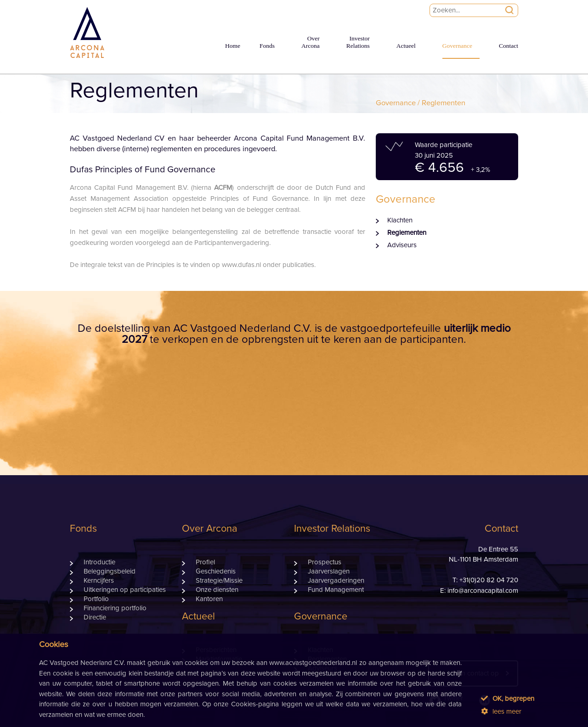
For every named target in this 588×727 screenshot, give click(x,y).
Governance (396, 103)
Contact (509, 46)
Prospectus (325, 562)
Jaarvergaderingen (336, 581)
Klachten (400, 220)
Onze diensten (217, 590)
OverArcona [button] (311, 42)
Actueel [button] (406, 46)
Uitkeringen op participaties (125, 590)
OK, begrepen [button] (508, 699)
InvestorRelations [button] (358, 42)
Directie (95, 617)
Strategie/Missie (219, 581)
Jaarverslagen (329, 571)
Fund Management (336, 590)
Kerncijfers (99, 581)
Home (233, 46)
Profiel (205, 562)
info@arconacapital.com (483, 591)
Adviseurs (402, 245)
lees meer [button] (501, 711)
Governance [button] (457, 46)
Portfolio (96, 599)
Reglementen (407, 233)
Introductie (99, 562)
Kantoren (209, 599)
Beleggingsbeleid (110, 571)
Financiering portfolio (115, 608)
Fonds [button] (267, 46)
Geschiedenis (216, 571)
